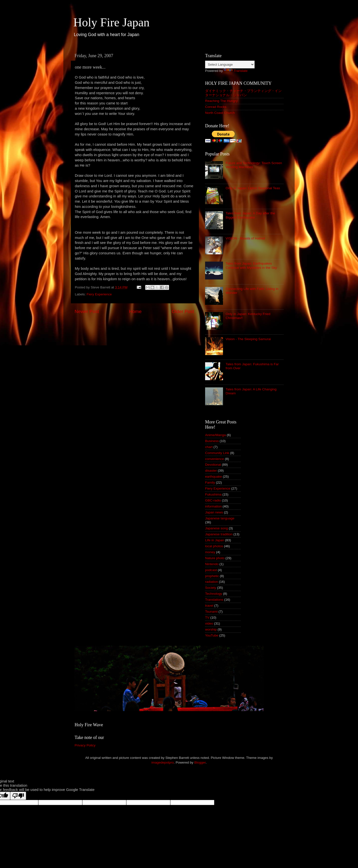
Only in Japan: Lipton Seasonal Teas (253, 188)
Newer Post (87, 311)
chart (209, 447)
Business (212, 441)
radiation (212, 582)
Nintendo (212, 564)
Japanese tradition (219, 534)
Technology (214, 594)
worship (211, 629)
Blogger (200, 762)
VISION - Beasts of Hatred (245, 238)
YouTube (212, 635)
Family (210, 482)
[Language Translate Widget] (230, 65)
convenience (215, 459)
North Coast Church (220, 113)
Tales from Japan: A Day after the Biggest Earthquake (250, 215)
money (210, 552)
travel (209, 606)
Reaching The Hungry (221, 101)
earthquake (214, 477)
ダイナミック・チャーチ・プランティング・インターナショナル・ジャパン (243, 93)
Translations (214, 600)
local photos (214, 546)
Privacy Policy (85, 745)
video (209, 623)
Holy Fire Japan (112, 22)
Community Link (217, 453)
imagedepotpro (163, 762)
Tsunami (211, 612)
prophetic (212, 576)
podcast (211, 570)
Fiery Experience (99, 294)
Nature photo (215, 558)
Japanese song (217, 528)
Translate (236, 71)
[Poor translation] (18, 796)
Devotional (213, 465)
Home (135, 311)
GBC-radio (213, 500)
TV (207, 617)
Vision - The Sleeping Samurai (248, 339)
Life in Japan (215, 540)
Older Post (183, 311)
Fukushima (213, 494)
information (213, 506)
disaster (211, 471)
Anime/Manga (215, 435)
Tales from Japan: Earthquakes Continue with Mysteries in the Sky (251, 265)
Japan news (214, 512)
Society (211, 588)
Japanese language (220, 518)
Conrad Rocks (216, 107)
